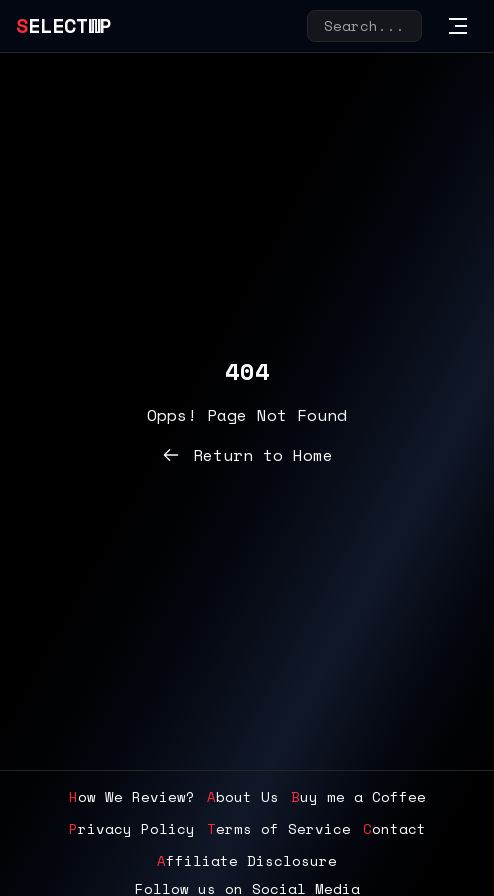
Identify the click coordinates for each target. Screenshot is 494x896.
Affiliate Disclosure (247, 861)
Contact (394, 829)
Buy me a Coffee (358, 797)
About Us (243, 797)
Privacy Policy (132, 829)
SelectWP (64, 25)
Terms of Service (279, 829)
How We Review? (132, 797)
